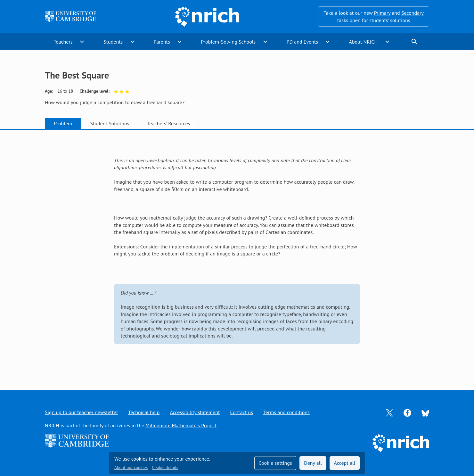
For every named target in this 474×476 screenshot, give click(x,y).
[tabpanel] (237, 253)
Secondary (413, 13)
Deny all (313, 463)
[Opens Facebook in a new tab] (407, 412)
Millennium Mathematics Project (181, 425)
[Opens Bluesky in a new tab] (425, 413)
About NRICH (364, 42)
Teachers (63, 42)
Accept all (345, 463)
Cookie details (165, 467)
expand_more (82, 42)
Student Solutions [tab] (110, 123)
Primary (382, 13)
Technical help (144, 412)
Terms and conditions (286, 412)
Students (113, 42)
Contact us (241, 412)
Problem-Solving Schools (228, 42)
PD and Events (302, 42)
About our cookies (131, 467)
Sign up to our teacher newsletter (81, 412)
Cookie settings (275, 463)
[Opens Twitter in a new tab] (389, 412)
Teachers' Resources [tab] (169, 123)
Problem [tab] (63, 123)
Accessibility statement (195, 412)
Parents (162, 42)
